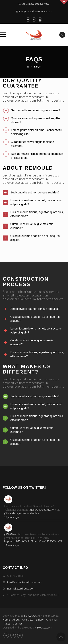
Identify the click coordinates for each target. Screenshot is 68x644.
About (16, 620)
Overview (28, 620)
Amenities (52, 620)
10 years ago (12, 517)
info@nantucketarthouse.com (36, 11)
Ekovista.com (44, 627)
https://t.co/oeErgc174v (42, 510)
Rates (7, 624)
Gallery (40, 620)
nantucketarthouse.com (21, 589)
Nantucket (30, 616)
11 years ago (12, 545)
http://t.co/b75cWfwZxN (19, 541)
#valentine (33, 513)
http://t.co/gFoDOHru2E (48, 541)
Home (6, 620)
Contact (17, 624)
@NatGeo (10, 534)
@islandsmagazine (15, 513)
